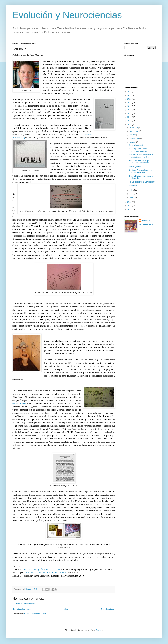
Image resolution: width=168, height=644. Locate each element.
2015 (130, 121)
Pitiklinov (146, 220)
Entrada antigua (108, 609)
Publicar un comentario (26, 604)
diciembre (134, 128)
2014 (130, 124)
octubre (133, 135)
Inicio (66, 609)
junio (132, 194)
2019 (130, 106)
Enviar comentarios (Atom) (35, 614)
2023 (130, 92)
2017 (130, 114)
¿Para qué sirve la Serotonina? (142, 182)
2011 (130, 209)
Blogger (99, 630)
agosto (133, 142)
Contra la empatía (136, 145)
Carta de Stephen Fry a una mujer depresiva (141, 171)
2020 (130, 102)
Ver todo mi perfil (146, 224)
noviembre (134, 131)
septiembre (134, 138)
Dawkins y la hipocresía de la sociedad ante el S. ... (141, 156)
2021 (130, 99)
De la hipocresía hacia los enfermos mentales (140, 150)
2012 (130, 206)
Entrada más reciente (22, 609)
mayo (132, 197)
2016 (130, 117)
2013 (130, 202)
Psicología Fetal (136, 167)
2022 (130, 95)
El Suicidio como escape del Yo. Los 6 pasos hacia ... (141, 162)
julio (132, 190)
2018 (130, 110)
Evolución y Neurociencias (67, 15)
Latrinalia (133, 186)
